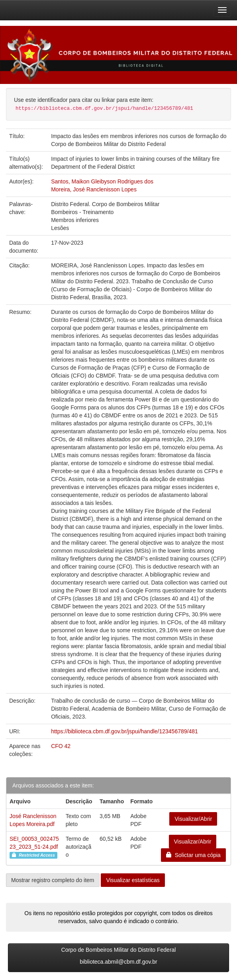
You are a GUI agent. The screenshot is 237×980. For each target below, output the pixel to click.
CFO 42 (61, 746)
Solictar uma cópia (193, 855)
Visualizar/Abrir (193, 819)
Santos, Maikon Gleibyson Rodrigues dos (102, 181)
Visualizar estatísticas (133, 880)
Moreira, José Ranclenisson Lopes (94, 189)
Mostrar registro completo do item (53, 880)
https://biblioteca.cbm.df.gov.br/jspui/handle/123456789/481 (124, 731)
